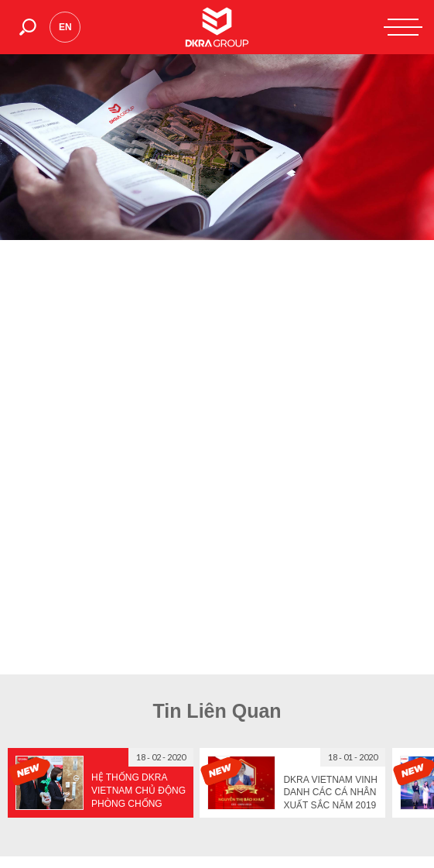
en (65, 27)
